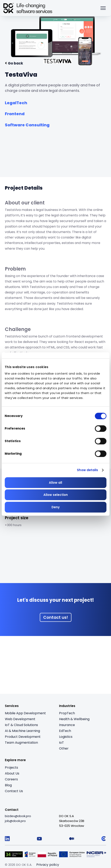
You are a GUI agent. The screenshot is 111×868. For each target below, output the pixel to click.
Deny (56, 507)
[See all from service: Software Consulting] (27, 124)
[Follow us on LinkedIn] (7, 839)
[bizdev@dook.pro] (18, 816)
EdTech (65, 731)
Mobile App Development (25, 713)
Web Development (20, 719)
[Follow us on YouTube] (39, 839)
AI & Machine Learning (22, 731)
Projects (11, 768)
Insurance (67, 725)
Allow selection (56, 495)
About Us (12, 773)
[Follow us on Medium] (72, 839)
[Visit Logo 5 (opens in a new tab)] (96, 854)
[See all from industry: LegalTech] (16, 102)
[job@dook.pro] (15, 821)
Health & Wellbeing (74, 719)
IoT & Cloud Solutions (21, 725)
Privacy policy (48, 865)
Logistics (66, 737)
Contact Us (14, 791)
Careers (11, 779)
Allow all (55, 483)
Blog (8, 785)
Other (64, 748)
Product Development (23, 737)
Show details (87, 470)
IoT (61, 743)
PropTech (67, 713)
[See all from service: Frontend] (15, 113)
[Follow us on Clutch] (104, 839)
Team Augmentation (21, 743)
